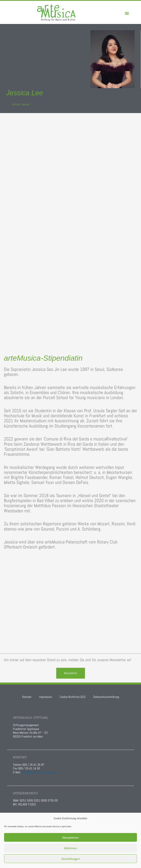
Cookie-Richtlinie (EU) (73, 697)
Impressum (46, 697)
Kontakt (27, 697)
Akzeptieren (70, 837)
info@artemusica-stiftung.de (39, 772)
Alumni (16, 104)
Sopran (25, 104)
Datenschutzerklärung (106, 697)
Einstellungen (71, 859)
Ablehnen (70, 848)
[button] (127, 13)
